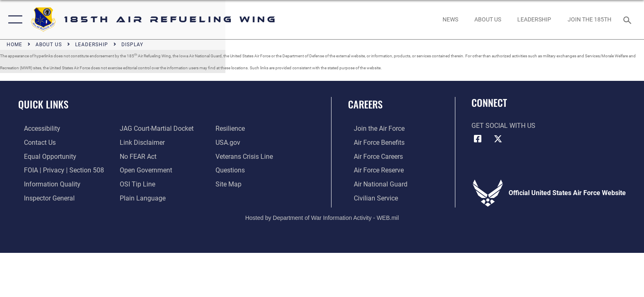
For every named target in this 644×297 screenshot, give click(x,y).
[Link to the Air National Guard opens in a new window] (375, 184)
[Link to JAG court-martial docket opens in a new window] (155, 128)
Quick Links (43, 104)
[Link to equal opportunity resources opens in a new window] (44, 156)
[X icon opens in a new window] (498, 139)
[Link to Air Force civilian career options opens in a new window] (370, 197)
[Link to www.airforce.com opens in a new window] (373, 128)
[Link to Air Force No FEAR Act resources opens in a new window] (136, 156)
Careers (365, 104)
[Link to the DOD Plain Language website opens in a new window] (141, 197)
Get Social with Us (503, 126)
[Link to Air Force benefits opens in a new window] (373, 143)
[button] (13, 20)
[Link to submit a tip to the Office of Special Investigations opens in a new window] (136, 184)
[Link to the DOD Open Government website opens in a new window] (144, 170)
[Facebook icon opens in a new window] (478, 139)
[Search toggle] (629, 20)
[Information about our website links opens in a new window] (141, 143)
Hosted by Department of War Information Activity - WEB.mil (322, 217)
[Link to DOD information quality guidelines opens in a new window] (46, 184)
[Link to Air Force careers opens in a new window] (373, 156)
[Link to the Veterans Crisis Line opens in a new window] (246, 156)
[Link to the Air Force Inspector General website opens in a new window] (44, 197)
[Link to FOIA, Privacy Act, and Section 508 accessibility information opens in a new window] (58, 170)
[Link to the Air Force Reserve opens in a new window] (373, 170)
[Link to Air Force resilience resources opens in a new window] (232, 128)
